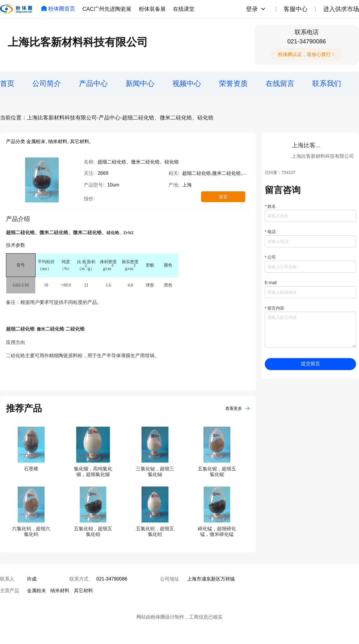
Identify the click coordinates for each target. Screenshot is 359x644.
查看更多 (238, 408)
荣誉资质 (233, 83)
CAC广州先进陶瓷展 (107, 9)
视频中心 (187, 83)
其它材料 (83, 591)
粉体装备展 (152, 9)
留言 (223, 197)
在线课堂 (184, 9)
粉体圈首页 (58, 9)
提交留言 (311, 364)
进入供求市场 (341, 9)
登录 (252, 9)
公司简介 (47, 83)
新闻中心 (140, 83)
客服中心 (296, 9)
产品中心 (93, 83)
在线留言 (280, 83)
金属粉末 (36, 591)
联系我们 (327, 83)
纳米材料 (60, 591)
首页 (7, 83)
